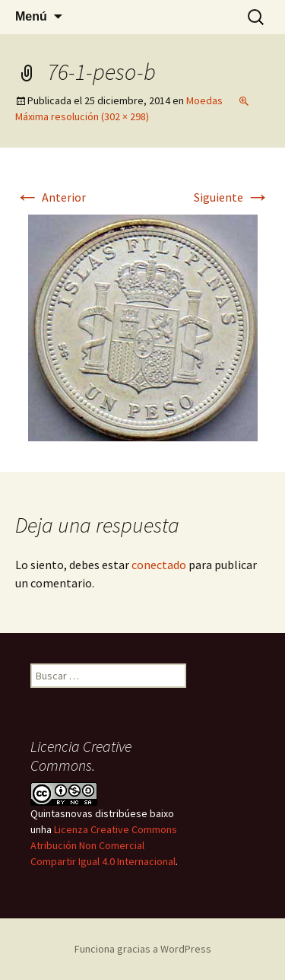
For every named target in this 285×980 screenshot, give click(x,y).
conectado (159, 565)
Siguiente (232, 197)
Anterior (51, 197)
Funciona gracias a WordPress (143, 949)
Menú (31, 16)
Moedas (204, 100)
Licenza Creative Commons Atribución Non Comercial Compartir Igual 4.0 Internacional (104, 845)
